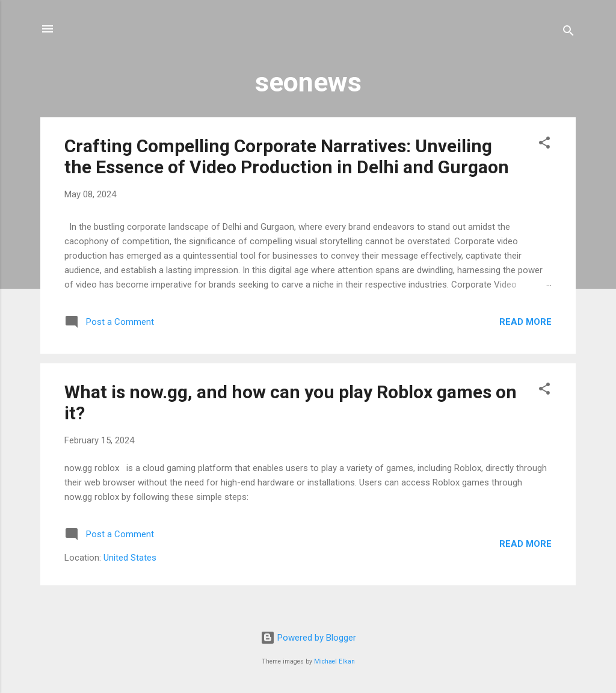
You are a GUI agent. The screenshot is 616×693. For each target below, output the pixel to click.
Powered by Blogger (308, 638)
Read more (525, 322)
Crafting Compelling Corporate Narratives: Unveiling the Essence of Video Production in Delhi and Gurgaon (287, 156)
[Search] (568, 33)
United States (130, 558)
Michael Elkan (334, 661)
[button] (544, 145)
